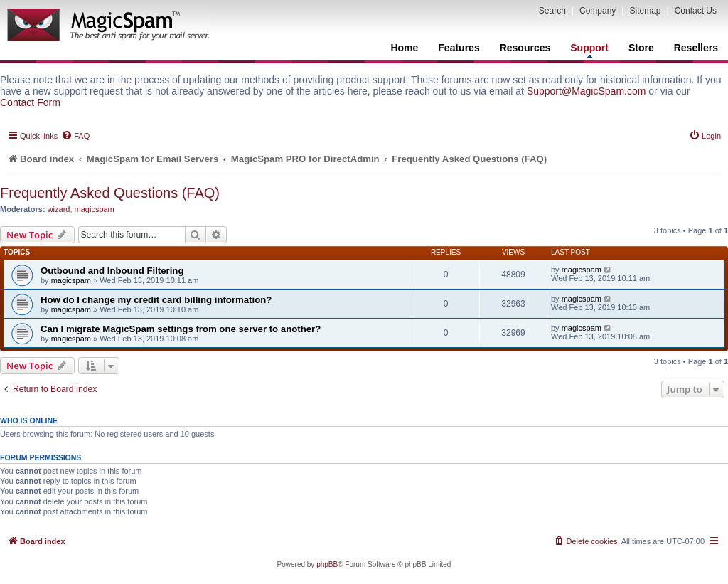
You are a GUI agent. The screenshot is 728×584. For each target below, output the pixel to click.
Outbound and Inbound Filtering (112, 271)
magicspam (95, 209)
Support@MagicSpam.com (587, 91)
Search (552, 11)
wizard (59, 209)
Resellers (696, 48)
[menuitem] (75, 136)
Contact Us (696, 11)
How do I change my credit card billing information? (156, 300)
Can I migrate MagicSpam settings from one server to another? (181, 329)
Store (641, 48)
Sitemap (645, 11)
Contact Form (30, 102)
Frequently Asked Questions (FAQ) (110, 193)
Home (404, 48)
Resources (525, 48)
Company (598, 11)
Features (459, 48)
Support (589, 50)
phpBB (327, 564)
